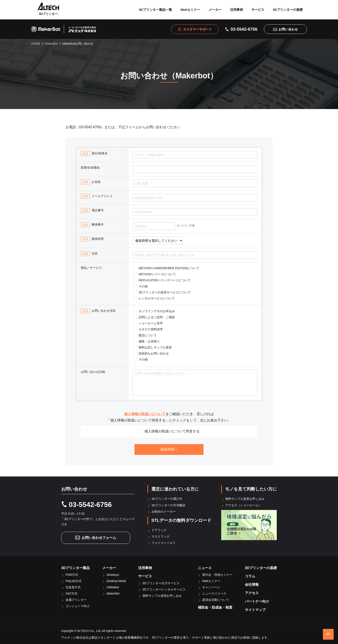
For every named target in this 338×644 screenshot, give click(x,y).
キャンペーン (211, 587)
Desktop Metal (116, 580)
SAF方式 (71, 593)
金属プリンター (76, 599)
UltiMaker (113, 587)
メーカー (215, 10)
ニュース (205, 567)
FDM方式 (72, 574)
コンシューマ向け (78, 605)
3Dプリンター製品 (75, 567)
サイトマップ (255, 609)
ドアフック (159, 530)
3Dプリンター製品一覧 (155, 10)
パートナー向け (257, 601)
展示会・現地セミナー (217, 574)
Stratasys (113, 574)
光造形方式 (73, 587)
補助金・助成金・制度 (215, 607)
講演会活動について (216, 599)
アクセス (252, 592)
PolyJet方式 (74, 580)
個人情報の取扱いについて (145, 414)
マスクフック (161, 536)
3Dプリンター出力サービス (161, 582)
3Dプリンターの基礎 (288, 10)
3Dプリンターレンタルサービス (164, 589)
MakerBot (113, 593)
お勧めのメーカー (164, 511)
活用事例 (236, 10)
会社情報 (252, 584)
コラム (250, 575)
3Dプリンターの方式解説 (169, 505)
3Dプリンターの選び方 (167, 499)
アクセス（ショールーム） (244, 505)
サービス (258, 10)
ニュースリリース (214, 593)
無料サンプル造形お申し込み (245, 499)
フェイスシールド (164, 542)
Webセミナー (190, 10)
